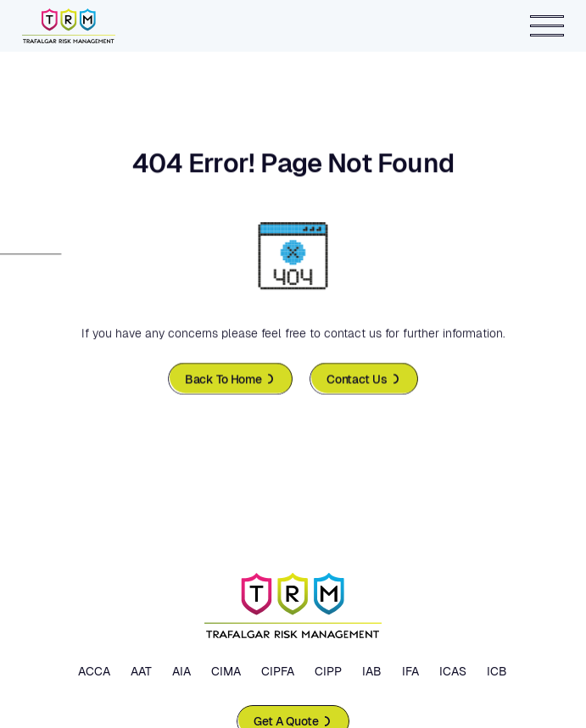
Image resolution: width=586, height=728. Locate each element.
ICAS (453, 671)
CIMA (226, 671)
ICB (497, 671)
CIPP (328, 671)
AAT (141, 671)
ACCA (94, 671)
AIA (181, 671)
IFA (410, 671)
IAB (372, 671)
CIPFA (278, 671)
